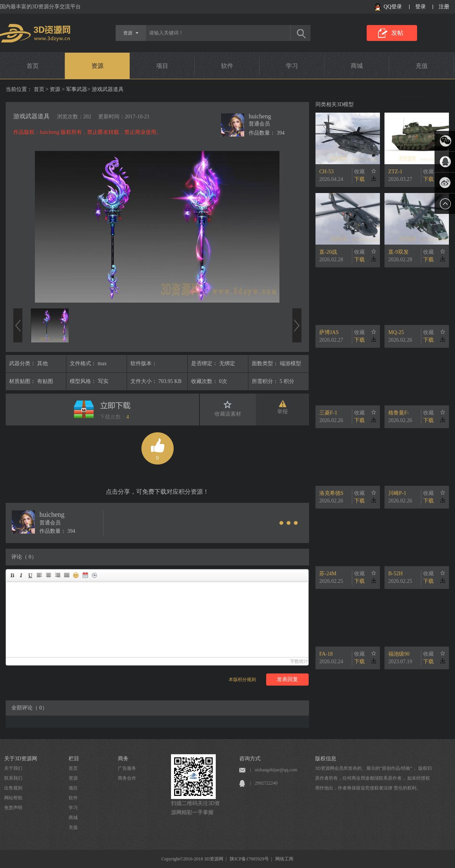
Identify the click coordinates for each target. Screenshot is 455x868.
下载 (359, 179)
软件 (227, 66)
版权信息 (326, 759)
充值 (422, 66)
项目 (162, 66)
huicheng (260, 116)
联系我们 (13, 778)
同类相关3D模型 (335, 104)
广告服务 (127, 768)
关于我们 (13, 768)
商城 (357, 66)
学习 (292, 66)
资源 (97, 66)
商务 (123, 759)
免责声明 (13, 808)
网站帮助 (13, 798)
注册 (444, 7)
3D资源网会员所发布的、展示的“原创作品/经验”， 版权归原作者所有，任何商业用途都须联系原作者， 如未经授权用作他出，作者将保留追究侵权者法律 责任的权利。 (373, 778)
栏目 (74, 759)
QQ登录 (393, 7)
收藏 (359, 172)
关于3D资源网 (21, 759)
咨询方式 (250, 759)
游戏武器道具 (31, 116)
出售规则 (13, 788)
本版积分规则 (242, 680)
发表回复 (287, 679)
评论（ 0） (24, 557)
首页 (33, 66)
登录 (420, 7)
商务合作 (127, 778)
